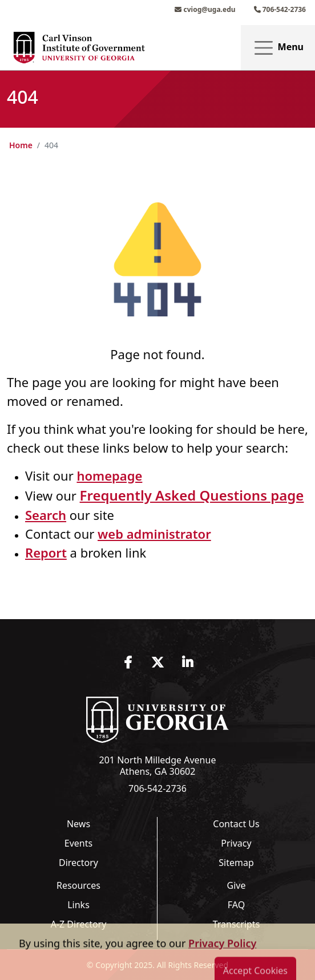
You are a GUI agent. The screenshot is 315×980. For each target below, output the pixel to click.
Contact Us (236, 824)
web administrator (154, 534)
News (78, 824)
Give (237, 885)
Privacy (236, 843)
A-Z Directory (79, 924)
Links (78, 905)
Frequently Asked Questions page (192, 495)
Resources (78, 885)
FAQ (236, 905)
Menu (278, 48)
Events (78, 843)
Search (46, 515)
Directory (78, 863)
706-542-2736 (280, 9)
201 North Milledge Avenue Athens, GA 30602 (158, 766)
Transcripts (237, 924)
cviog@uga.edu (205, 9)
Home (21, 145)
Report (46, 552)
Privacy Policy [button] (222, 971)
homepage (109, 475)
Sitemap (236, 863)
